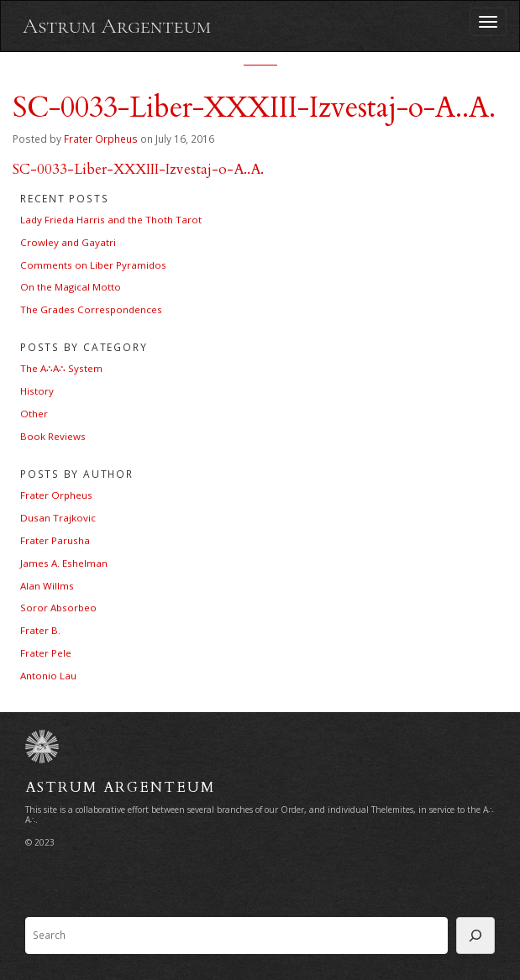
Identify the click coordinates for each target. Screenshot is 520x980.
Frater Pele (46, 653)
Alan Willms (47, 586)
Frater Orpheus (101, 139)
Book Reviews (53, 436)
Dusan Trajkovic (58, 518)
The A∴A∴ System (61, 368)
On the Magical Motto (71, 287)
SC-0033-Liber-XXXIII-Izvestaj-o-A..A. (138, 169)
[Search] (475, 935)
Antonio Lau (48, 676)
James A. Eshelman (64, 563)
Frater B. (40, 630)
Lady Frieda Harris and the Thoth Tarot (111, 220)
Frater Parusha (55, 540)
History (37, 391)
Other (34, 414)
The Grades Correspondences (91, 309)
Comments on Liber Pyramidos (93, 265)
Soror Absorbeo (58, 608)
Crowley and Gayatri (68, 242)
